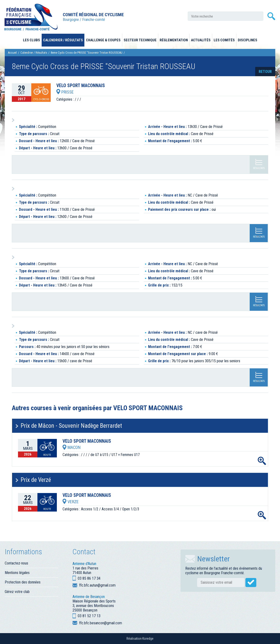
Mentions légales (17, 573)
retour (265, 72)
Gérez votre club (17, 592)
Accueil (12, 53)
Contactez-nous (16, 563)
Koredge (148, 639)
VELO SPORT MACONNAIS (81, 86)
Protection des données (23, 582)
